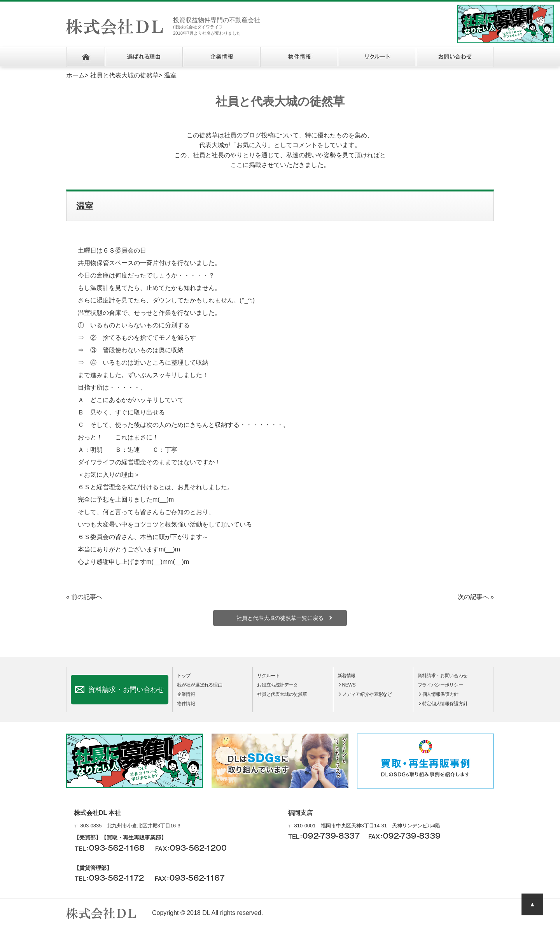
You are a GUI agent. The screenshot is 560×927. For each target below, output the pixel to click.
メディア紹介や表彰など (367, 694)
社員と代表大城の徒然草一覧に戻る (280, 618)
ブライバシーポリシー (440, 685)
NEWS (349, 685)
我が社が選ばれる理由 (199, 685)
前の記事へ (87, 597)
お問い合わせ (455, 57)
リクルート (377, 57)
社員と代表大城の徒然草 (124, 75)
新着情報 (347, 676)
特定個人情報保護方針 (445, 704)
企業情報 (221, 57)
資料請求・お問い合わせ (126, 690)
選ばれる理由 (143, 57)
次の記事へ (473, 597)
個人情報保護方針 (440, 694)
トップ (184, 676)
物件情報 (299, 57)
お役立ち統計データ (277, 685)
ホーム (85, 57)
